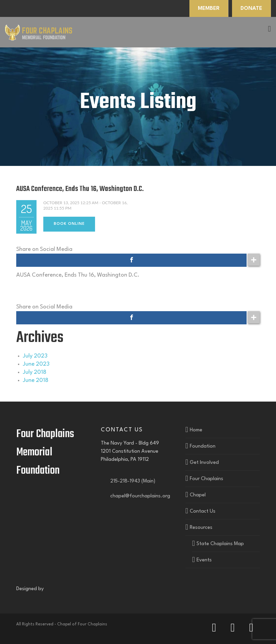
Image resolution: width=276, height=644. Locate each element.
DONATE (251, 8)
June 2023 (36, 364)
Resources (201, 528)
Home (196, 430)
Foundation (203, 446)
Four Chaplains (206, 479)
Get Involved (204, 463)
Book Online (69, 224)
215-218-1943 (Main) (131, 481)
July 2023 (35, 356)
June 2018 (36, 380)
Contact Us (203, 511)
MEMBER (209, 8)
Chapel (198, 495)
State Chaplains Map (220, 544)
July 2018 (35, 372)
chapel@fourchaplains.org (139, 496)
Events (204, 560)
